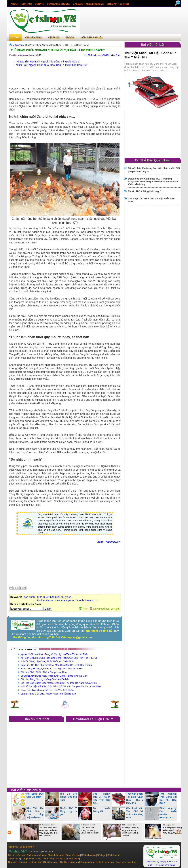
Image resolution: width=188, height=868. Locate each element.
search (124, 4)
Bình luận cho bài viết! (99, 55)
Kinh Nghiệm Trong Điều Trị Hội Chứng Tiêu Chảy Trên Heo (173, 830)
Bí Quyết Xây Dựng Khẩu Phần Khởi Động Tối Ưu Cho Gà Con (54, 676)
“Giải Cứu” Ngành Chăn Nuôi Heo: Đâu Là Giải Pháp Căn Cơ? (52, 65)
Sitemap (112, 4)
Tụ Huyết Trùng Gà (102, 810)
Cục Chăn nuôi (52, 597)
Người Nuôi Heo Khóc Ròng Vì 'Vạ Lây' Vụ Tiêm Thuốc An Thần (55, 654)
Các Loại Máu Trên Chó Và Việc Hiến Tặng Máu (135, 813)
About (15, 4)
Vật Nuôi (53, 37)
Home (15, 37)
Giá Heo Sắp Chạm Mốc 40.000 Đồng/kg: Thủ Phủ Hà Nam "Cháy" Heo (59, 683)
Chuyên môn (34, 37)
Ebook (70, 37)
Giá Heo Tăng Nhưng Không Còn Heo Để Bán (45, 679)
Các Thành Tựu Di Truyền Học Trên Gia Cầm (102, 798)
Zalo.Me (78, 4)
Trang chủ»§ (11, 45)
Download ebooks (59, 4)
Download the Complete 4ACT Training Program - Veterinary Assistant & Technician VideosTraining (153, 181)
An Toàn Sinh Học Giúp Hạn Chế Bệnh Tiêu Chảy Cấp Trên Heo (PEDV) (59, 658)
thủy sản (66, 597)
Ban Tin (19, 45)
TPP (39, 597)
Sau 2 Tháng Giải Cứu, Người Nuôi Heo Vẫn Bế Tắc (48, 694)
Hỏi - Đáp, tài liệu (92, 37)
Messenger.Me (95, 4)
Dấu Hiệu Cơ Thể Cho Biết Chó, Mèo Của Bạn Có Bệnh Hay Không (56, 665)
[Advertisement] (130, 21)
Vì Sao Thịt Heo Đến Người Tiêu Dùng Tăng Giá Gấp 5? (49, 62)
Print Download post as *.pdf (99, 609)
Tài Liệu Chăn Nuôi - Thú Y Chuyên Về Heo (44, 672)
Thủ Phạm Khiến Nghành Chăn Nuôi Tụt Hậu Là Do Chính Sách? (58, 50)
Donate (39, 4)
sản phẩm (30, 597)
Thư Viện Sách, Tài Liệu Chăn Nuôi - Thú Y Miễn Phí (135, 798)
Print (118, 55)
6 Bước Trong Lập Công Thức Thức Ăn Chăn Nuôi (47, 661)
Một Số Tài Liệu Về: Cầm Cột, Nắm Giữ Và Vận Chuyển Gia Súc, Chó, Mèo (61, 686)
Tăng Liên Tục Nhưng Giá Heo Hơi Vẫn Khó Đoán (47, 690)
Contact (27, 4)
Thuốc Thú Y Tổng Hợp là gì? (145, 191)
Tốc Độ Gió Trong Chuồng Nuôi (68, 797)
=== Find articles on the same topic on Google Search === (65, 600)
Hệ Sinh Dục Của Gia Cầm (35, 795)
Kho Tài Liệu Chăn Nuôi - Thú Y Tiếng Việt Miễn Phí (35, 813)
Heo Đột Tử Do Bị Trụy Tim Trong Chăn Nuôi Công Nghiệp (130, 831)
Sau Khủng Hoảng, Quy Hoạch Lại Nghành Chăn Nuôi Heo (52, 668)
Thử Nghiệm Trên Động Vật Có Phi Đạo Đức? (168, 798)
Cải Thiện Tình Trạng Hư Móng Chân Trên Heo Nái (90, 830)
